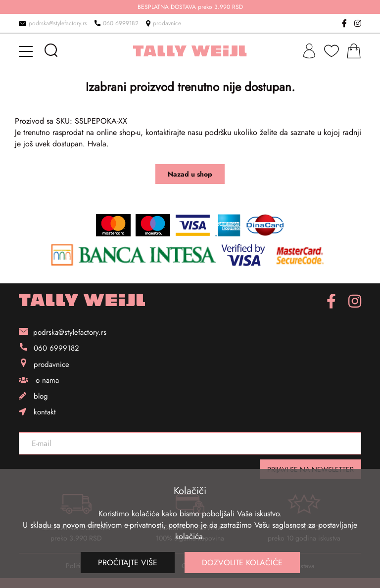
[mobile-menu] (27, 51)
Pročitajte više (128, 563)
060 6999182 (117, 23)
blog (33, 396)
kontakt (37, 412)
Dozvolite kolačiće (242, 563)
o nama (39, 380)
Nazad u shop (190, 174)
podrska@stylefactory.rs (53, 23)
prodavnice (164, 23)
